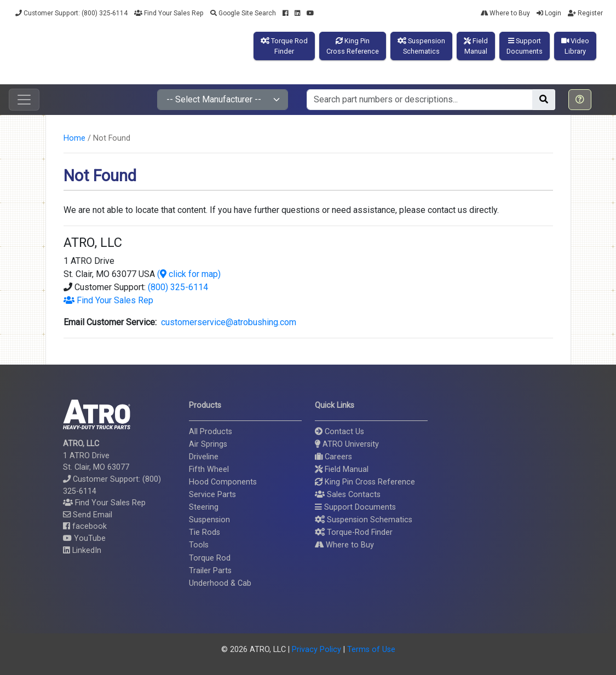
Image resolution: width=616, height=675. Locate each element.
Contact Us (339, 432)
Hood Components (223, 482)
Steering (204, 507)
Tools (199, 545)
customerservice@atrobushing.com (226, 322)
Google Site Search (243, 13)
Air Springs (208, 444)
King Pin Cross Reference (365, 482)
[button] (580, 100)
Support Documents (355, 507)
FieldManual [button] (476, 46)
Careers (333, 457)
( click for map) (189, 274)
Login (549, 13)
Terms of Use (371, 650)
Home (74, 138)
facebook (85, 526)
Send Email (88, 515)
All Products (211, 432)
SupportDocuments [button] (525, 46)
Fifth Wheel (209, 469)
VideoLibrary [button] (575, 46)
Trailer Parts (210, 571)
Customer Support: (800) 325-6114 (71, 13)
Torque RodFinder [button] (284, 46)
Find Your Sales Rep (169, 13)
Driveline (204, 457)
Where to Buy (505, 13)
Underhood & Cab (220, 583)
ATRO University (347, 444)
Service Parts (212, 495)
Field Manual (342, 469)
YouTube (84, 538)
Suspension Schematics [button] (364, 520)
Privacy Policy (316, 650)
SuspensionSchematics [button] (421, 46)
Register (585, 13)
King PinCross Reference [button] (353, 46)
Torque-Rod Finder (354, 532)
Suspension (209, 520)
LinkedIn (82, 550)
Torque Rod (210, 558)
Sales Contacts (348, 495)
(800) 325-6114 (178, 287)
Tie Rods (205, 532)
